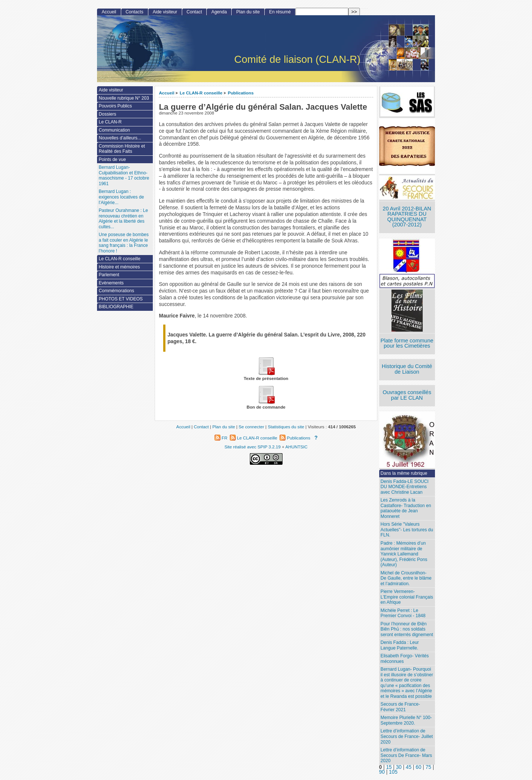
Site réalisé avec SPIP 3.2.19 (253, 447)
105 (393, 772)
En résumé (280, 12)
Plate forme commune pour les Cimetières (407, 343)
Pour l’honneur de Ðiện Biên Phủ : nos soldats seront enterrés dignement (407, 629)
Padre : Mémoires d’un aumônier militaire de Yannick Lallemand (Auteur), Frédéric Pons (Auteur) (404, 554)
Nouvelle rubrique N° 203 (124, 98)
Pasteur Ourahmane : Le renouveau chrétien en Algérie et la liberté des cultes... (123, 219)
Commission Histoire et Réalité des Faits (122, 149)
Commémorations (116, 291)
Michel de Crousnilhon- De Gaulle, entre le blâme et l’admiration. (406, 578)
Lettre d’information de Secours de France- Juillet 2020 (407, 736)
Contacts (135, 12)
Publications (241, 93)
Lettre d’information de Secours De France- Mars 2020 (406, 755)
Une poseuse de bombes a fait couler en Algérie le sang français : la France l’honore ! (123, 243)
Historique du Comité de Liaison (407, 369)
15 (389, 767)
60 (418, 767)
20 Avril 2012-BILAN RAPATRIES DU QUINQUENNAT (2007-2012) (407, 217)
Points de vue (112, 159)
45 (408, 767)
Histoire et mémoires (119, 267)
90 (382, 772)
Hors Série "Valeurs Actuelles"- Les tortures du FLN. (407, 530)
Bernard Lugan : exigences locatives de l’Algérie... (121, 197)
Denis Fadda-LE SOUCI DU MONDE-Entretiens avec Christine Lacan (405, 487)
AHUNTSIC (297, 447)
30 (399, 767)
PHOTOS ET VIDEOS (121, 299)
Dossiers (107, 114)
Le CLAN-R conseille (201, 93)
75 (428, 767)
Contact (194, 12)
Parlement (109, 275)
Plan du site (248, 12)
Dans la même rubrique (404, 473)
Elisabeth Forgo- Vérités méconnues (405, 659)
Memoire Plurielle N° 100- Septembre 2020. (406, 720)
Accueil (167, 93)
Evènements (111, 283)
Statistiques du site (286, 427)
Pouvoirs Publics (115, 106)
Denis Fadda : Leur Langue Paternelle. (400, 645)
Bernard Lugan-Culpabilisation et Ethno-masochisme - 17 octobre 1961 (124, 175)
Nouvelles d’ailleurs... (120, 138)
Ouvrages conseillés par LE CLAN (407, 395)
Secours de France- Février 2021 (400, 707)
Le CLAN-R (110, 122)
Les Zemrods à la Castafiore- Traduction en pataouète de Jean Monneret (406, 508)
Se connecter (252, 427)
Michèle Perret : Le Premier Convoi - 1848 (403, 613)
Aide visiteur (165, 12)
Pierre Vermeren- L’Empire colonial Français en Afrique (407, 597)
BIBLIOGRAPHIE (116, 307)
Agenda (219, 12)
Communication (114, 130)
